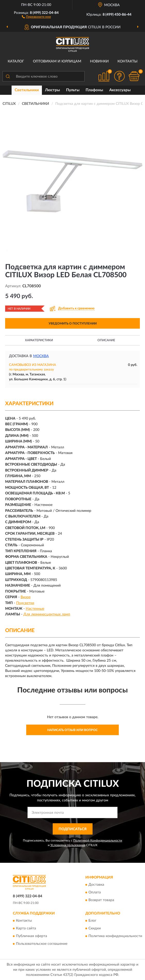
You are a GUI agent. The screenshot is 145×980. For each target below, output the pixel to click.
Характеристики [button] (39, 340)
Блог (92, 921)
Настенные (35, 609)
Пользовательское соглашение (42, 944)
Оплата (95, 893)
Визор (26, 597)
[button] (36, 16)
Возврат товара (101, 900)
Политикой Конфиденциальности (98, 840)
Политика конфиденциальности (115, 936)
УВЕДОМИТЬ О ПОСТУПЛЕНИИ (73, 323)
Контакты (128, 61)
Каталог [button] (16, 61)
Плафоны (94, 90)
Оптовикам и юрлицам (57, 61)
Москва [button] (41, 356)
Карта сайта (26, 929)
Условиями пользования (68, 845)
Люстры (52, 90)
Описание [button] (106, 340)
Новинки (99, 61)
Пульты (73, 90)
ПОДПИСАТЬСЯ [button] (73, 829)
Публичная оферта (31, 936)
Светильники (27, 90)
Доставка (96, 885)
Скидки (95, 929)
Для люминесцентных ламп (47, 614)
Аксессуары (120, 90)
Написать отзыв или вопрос (72, 730)
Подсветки (25, 603)
